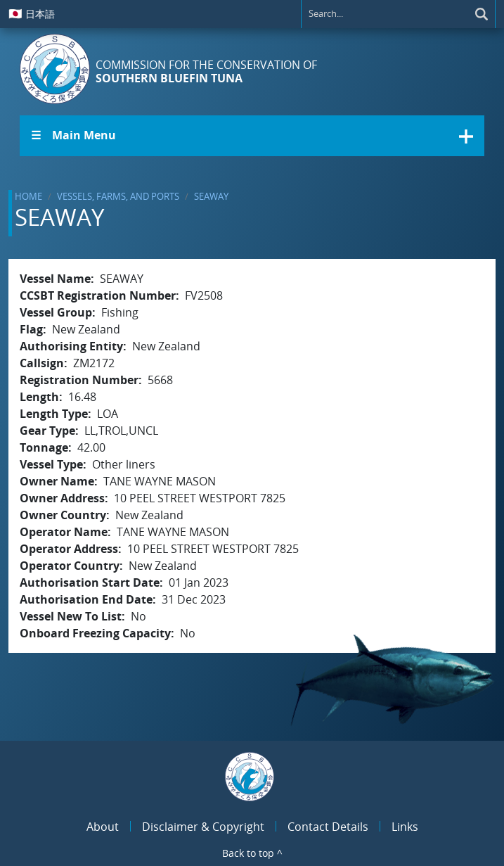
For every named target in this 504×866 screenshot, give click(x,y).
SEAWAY (211, 196)
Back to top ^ (252, 853)
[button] (252, 136)
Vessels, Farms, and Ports (118, 196)
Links (405, 827)
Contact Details (328, 827)
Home (28, 196)
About (103, 827)
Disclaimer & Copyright (203, 827)
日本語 (32, 13)
